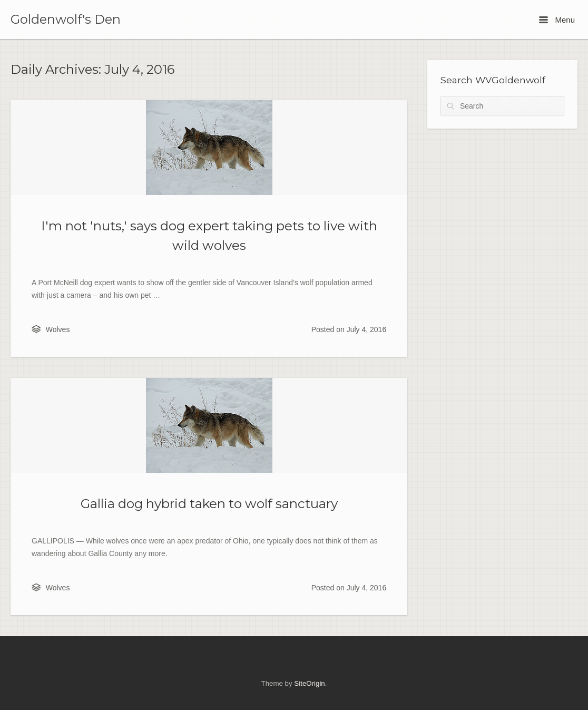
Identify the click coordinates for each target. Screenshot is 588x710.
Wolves (58, 329)
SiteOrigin (309, 683)
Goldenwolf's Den (66, 20)
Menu (557, 20)
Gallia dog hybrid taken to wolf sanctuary (209, 503)
